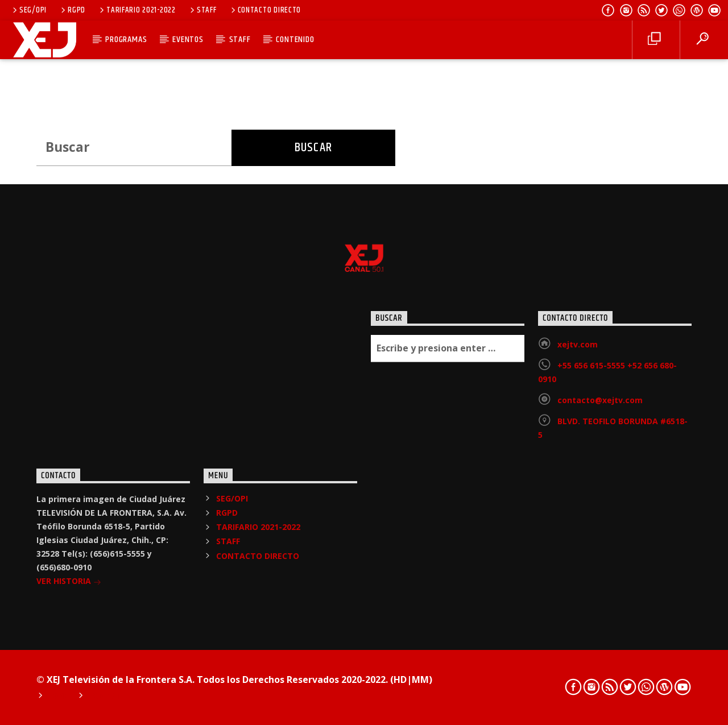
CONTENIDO (295, 40)
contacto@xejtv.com (600, 400)
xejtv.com (578, 344)
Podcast (106, 697)
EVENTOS (188, 40)
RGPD (72, 10)
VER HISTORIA (69, 582)
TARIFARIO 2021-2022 (136, 10)
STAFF (202, 10)
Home (59, 697)
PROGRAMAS (126, 40)
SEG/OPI (29, 10)
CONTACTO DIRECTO (265, 10)
